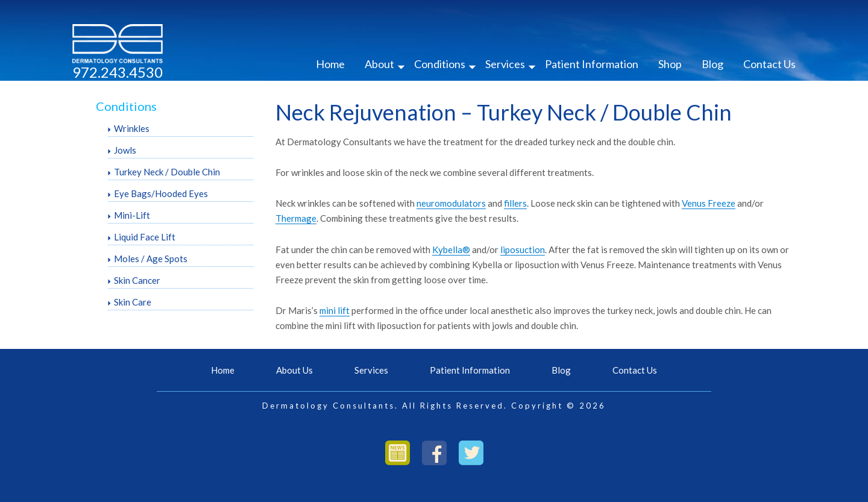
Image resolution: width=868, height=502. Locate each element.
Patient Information (592, 64)
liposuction (523, 249)
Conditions (440, 64)
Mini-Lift (132, 215)
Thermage (296, 218)
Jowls (125, 150)
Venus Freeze (709, 203)
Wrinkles (132, 128)
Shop (670, 64)
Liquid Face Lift (145, 237)
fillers (515, 203)
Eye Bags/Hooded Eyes (161, 193)
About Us (294, 370)
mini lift (335, 310)
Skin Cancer (137, 280)
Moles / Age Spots (151, 259)
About (379, 64)
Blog (712, 64)
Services (505, 64)
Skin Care (133, 302)
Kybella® (451, 249)
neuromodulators (451, 203)
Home (330, 64)
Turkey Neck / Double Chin (167, 172)
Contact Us (769, 64)
